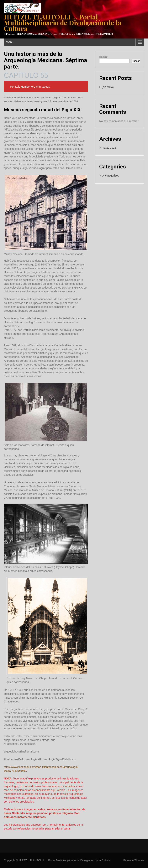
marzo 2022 (109, 148)
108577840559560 (15, 771)
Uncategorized (110, 176)
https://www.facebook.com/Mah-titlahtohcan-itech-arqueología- (41, 767)
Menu (10, 42)
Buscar (103, 57)
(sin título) (108, 87)
